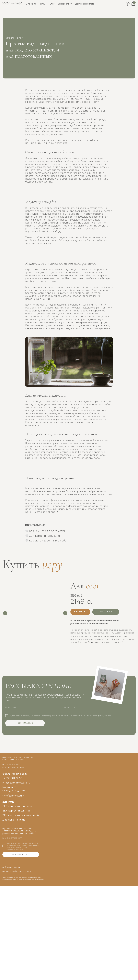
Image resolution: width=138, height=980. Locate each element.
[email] (92, 708)
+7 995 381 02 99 (12, 778)
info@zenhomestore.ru (16, 783)
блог (20, 38)
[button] (106, 612)
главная (10, 38)
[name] (33, 708)
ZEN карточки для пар (17, 811)
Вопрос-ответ (65, 4)
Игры (43, 4)
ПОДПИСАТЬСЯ (25, 723)
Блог (52, 4)
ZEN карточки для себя (17, 806)
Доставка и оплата (85, 4)
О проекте (31, 4)
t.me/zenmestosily (13, 796)
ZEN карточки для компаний (21, 815)
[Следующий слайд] (65, 613)
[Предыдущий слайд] (5, 613)
